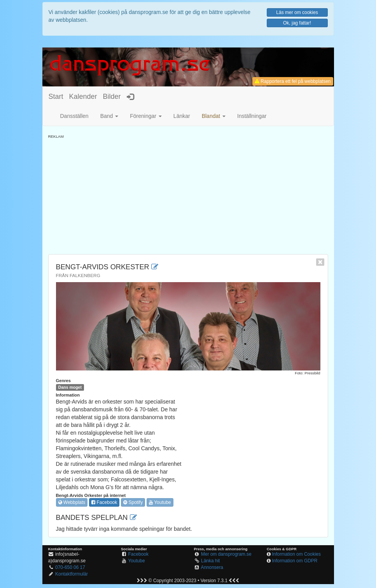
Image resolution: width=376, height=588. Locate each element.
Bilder (112, 97)
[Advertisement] (188, 194)
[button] (214, 116)
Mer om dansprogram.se (226, 554)
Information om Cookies (296, 554)
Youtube (160, 502)
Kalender (83, 97)
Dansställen (74, 116)
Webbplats (72, 502)
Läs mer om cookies (297, 12)
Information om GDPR (295, 561)
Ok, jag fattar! (297, 23)
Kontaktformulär (72, 574)
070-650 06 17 (70, 567)
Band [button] (109, 116)
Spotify (133, 502)
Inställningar (252, 116)
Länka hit (210, 561)
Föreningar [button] (146, 116)
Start (56, 97)
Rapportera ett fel (293, 81)
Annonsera (212, 567)
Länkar (182, 116)
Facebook (104, 502)
